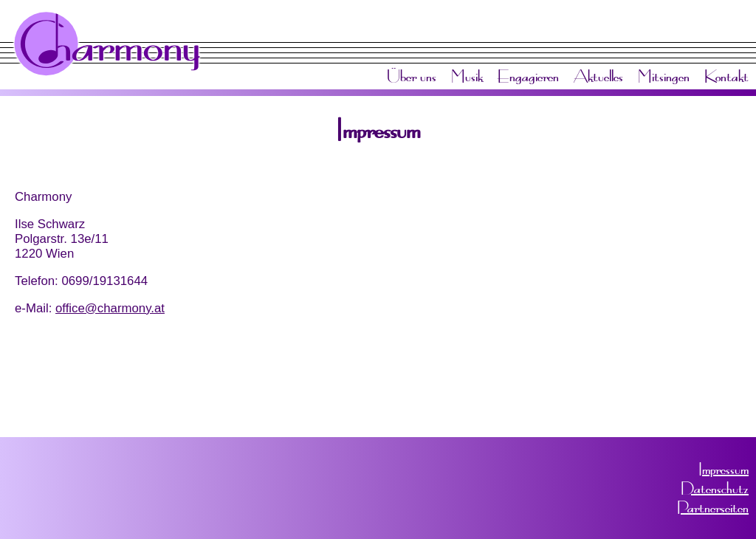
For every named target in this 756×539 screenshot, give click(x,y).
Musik (467, 76)
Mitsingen (664, 76)
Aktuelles (598, 76)
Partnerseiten (713, 507)
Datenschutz (715, 488)
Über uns (412, 76)
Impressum (724, 469)
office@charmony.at (110, 308)
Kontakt (726, 76)
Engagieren (528, 76)
